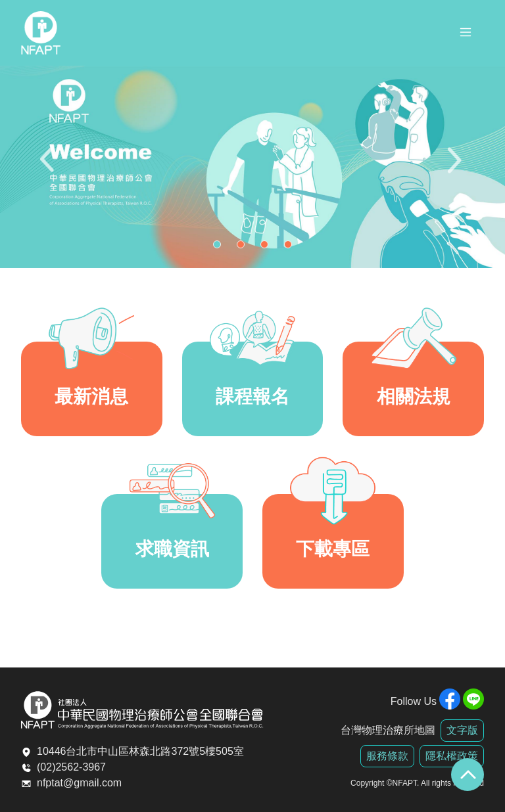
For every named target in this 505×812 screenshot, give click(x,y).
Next (456, 167)
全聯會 (41, 33)
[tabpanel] (252, 167)
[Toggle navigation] (466, 34)
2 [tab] (244, 248)
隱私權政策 (452, 756)
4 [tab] (291, 248)
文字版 (462, 730)
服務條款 (387, 756)
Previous (49, 167)
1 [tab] (220, 248)
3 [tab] (268, 248)
